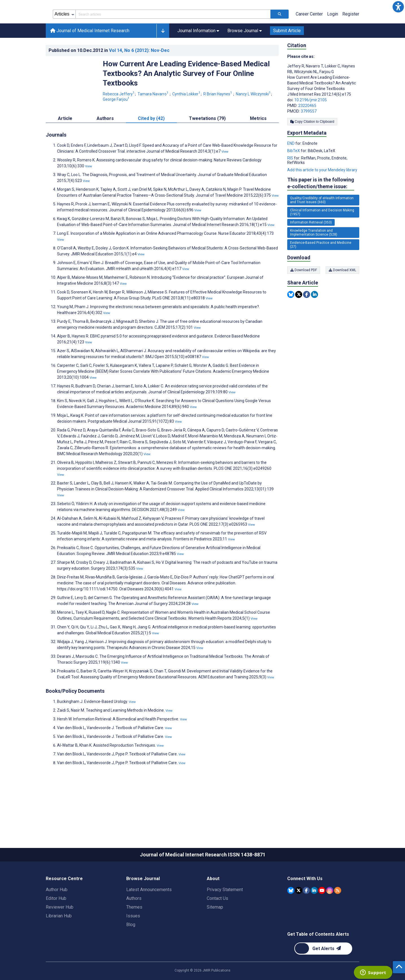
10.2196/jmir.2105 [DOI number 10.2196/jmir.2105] (311, 125)
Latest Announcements (149, 915)
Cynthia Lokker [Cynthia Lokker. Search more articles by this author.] (187, 119)
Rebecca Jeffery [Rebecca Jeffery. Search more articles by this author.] (119, 119)
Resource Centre (64, 904)
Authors (134, 924)
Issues (133, 941)
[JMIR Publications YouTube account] (322, 916)
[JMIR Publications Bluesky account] (291, 916)
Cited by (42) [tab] (151, 144)
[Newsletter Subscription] (323, 974)
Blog (131, 950)
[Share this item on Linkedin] (314, 320)
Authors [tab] (105, 144)
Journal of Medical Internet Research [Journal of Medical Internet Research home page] (90, 56)
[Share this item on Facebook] (307, 320)
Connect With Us (305, 904)
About (213, 904)
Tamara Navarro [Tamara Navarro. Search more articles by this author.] (153, 119)
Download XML (342, 295)
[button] (398, 7)
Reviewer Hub (60, 932)
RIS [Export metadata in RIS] (291, 183)
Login (333, 39)
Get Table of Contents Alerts (318, 960)
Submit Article (287, 56)
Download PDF (304, 295)
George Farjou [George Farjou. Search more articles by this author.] (116, 125)
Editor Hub (56, 924)
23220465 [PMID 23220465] (307, 131)
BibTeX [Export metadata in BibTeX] (294, 176)
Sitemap (215, 932)
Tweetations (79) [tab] (207, 144)
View (225, 177)
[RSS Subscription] (338, 916)
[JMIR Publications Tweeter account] (299, 916)
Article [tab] (65, 144)
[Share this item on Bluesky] (291, 320)
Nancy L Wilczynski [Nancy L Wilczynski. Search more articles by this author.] (254, 119)
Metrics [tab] (258, 144)
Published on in (109, 76)
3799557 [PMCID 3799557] (309, 137)
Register (351, 39)
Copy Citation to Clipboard (312, 147)
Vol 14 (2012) (139, 76)
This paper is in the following (321, 209)
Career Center (309, 39)
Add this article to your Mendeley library (322, 195)
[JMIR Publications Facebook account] (306, 916)
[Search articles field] (173, 40)
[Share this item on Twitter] (299, 320)
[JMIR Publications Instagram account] (330, 916)
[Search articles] (280, 40)
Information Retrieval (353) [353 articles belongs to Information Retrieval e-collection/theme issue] (311, 248)
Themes (134, 932)
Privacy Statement (225, 915)
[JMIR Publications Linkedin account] (314, 916)
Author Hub (57, 915)
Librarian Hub (59, 941)
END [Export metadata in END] (291, 169)
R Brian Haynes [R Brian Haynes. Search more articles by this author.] (218, 119)
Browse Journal (143, 904)
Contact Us (217, 924)
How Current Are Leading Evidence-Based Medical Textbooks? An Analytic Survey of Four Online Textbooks (186, 99)
